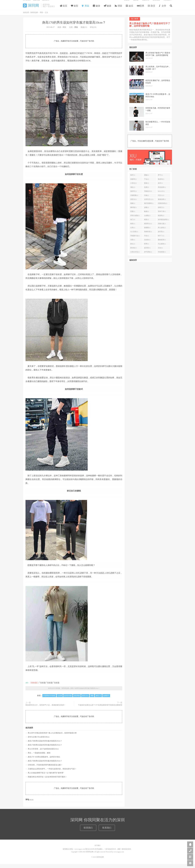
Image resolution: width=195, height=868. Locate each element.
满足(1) (133, 191)
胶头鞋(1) (133, 252)
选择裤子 (106, 700)
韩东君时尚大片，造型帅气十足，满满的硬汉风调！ (46, 709)
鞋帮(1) (146, 248)
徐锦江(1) (161, 211)
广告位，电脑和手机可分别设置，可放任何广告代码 (74, 45)
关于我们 (97, 849)
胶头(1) (133, 248)
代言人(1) (161, 199)
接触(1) (146, 179)
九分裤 (60, 700)
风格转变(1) (148, 236)
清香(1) (133, 244)
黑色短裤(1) (162, 191)
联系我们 (88, 832)
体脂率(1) (133, 183)
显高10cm (85, 700)
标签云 (127, 3)
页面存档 (146, 3)
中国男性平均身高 (49, 700)
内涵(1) (146, 199)
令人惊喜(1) (134, 236)
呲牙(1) (133, 179)
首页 (63, 9)
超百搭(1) (147, 252)
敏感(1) (146, 215)
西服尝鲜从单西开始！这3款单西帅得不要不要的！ (47, 781)
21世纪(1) (133, 187)
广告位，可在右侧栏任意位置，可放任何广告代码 (150, 145)
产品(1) (146, 183)
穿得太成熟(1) (135, 219)
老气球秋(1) (148, 256)
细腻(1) (133, 207)
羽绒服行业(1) (135, 240)
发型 (75, 9)
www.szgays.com (119, 856)
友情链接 (156, 3)
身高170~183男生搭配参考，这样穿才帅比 (44, 761)
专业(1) (146, 240)
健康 (108, 9)
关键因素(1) (134, 199)
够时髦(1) (133, 211)
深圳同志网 (31, 9)
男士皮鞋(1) (162, 232)
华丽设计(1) (148, 195)
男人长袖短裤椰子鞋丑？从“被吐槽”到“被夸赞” (46, 777)
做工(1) (133, 223)
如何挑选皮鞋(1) (163, 223)
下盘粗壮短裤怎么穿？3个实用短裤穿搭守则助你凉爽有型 (100, 709)
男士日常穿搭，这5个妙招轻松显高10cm (43, 753)
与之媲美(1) (162, 248)
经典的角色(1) (163, 207)
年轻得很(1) (162, 256)
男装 (85, 9)
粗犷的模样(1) (149, 207)
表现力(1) (133, 203)
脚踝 (92, 700)
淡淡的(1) (147, 244)
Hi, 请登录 (27, 3)
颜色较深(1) (162, 244)
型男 (141, 9)
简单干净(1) (162, 215)
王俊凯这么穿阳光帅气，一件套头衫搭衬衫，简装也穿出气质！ (52, 773)
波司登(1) (161, 236)
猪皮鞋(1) (161, 219)
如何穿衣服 (68, 700)
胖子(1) (160, 179)
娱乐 (130, 9)
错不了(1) (161, 240)
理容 (119, 9)
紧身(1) (146, 187)
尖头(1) (160, 252)
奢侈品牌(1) (162, 203)
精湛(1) (146, 223)
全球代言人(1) (149, 203)
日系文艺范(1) (135, 256)
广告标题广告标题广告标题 (49, 687)
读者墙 (136, 3)
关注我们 (167, 3)
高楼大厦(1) (162, 227)
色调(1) (146, 191)
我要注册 (36, 3)
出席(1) (133, 232)
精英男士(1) (148, 227)
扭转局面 (77, 700)
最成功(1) (161, 183)
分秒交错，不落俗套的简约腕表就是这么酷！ (45, 769)
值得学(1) (133, 195)
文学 (163, 9)
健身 (97, 9)
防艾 (152, 9)
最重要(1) (147, 232)
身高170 (98, 700)
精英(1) (133, 227)
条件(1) (160, 187)
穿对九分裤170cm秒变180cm (39, 741)
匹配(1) (133, 215)
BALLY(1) (161, 195)
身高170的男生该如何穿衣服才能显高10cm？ (74, 26)
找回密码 (46, 3)
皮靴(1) (146, 211)
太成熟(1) (147, 219)
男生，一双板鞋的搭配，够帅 (39, 757)
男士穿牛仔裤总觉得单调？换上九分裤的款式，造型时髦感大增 (52, 737)
